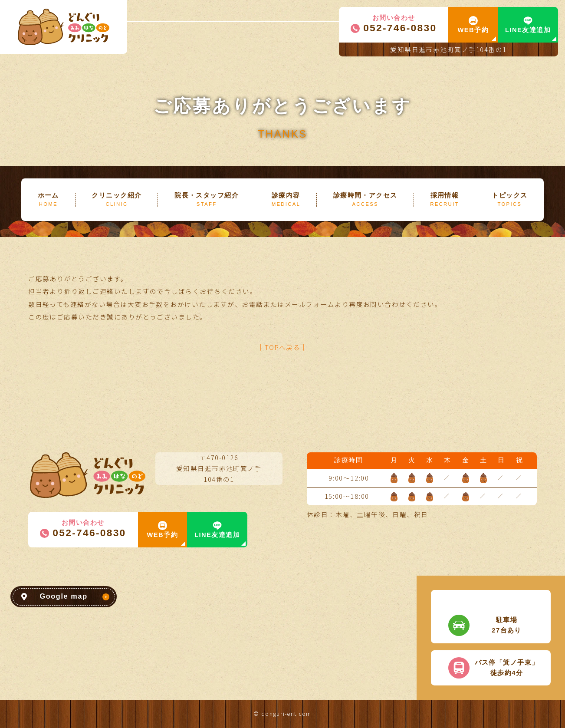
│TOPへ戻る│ (282, 347)
